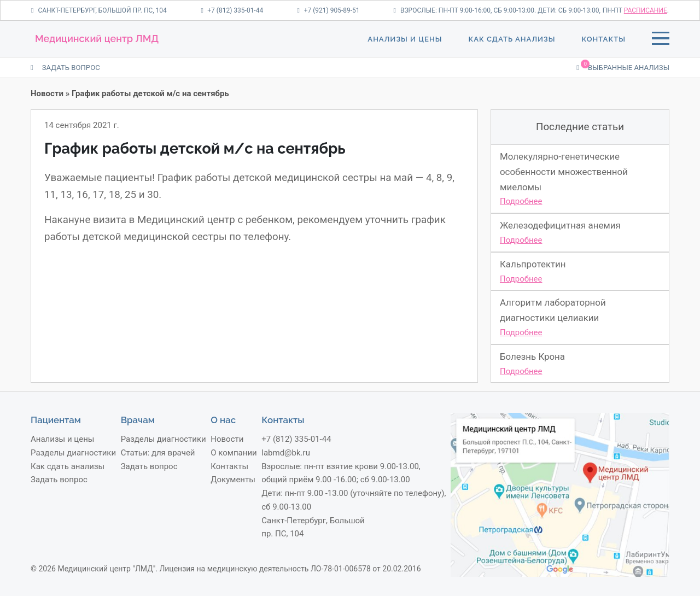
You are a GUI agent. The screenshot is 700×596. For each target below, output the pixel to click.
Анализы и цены (405, 39)
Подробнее (521, 201)
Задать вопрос (59, 480)
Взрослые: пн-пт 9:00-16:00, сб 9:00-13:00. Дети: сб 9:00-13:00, (497, 10)
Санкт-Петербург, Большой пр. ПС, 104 (99, 10)
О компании (234, 453)
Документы (233, 480)
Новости (47, 94)
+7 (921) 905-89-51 (328, 10)
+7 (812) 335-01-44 (232, 10)
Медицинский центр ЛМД (97, 39)
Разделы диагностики (73, 453)
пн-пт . (636, 10)
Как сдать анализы (512, 39)
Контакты (604, 39)
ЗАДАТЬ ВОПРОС (65, 68)
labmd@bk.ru (286, 453)
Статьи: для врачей (158, 453)
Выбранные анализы (623, 67)
